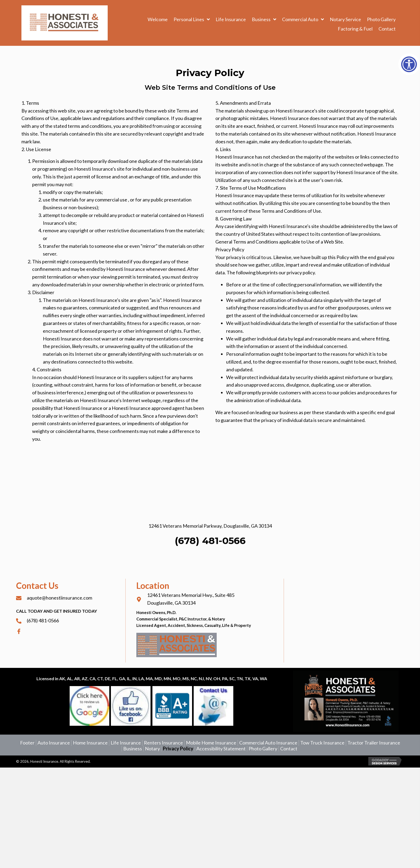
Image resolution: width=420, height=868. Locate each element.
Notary (152, 749)
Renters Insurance (163, 743)
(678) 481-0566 (210, 570)
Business (133, 749)
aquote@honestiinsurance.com (59, 598)
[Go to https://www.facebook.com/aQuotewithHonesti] (68, 631)
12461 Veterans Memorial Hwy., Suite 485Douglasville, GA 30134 (191, 599)
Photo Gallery (263, 749)
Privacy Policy (178, 749)
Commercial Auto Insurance (268, 743)
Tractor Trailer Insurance (374, 743)
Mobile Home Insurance (211, 743)
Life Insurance (126, 743)
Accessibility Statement (221, 749)
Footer (27, 743)
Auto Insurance (54, 743)
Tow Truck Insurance (322, 743)
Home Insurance (90, 743)
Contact (289, 749)
